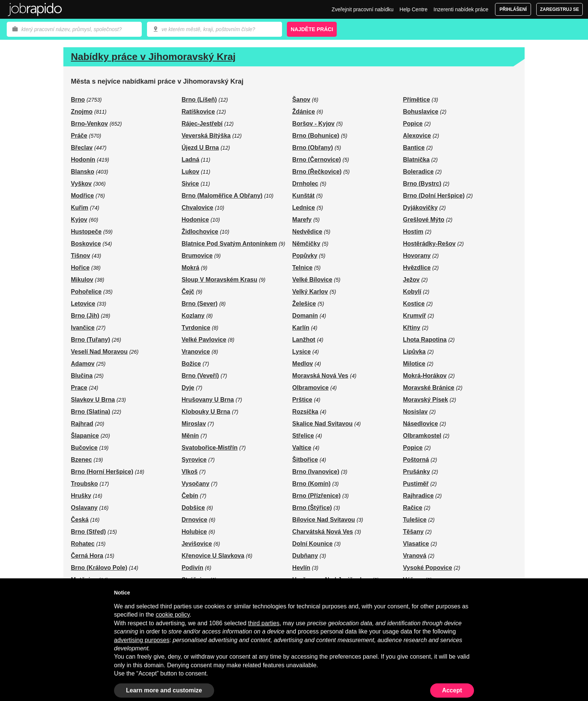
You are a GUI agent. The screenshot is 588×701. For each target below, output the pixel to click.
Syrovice (194, 460)
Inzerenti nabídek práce (461, 9)
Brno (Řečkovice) (317, 172)
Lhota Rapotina (425, 340)
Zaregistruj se (559, 9)
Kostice (414, 304)
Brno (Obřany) (312, 148)
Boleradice (418, 172)
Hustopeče (86, 232)
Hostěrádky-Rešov (430, 244)
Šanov (301, 100)
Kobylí (412, 292)
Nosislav (415, 412)
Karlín (301, 328)
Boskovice (86, 244)
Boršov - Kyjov (313, 124)
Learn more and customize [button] (164, 690)
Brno (78, 100)
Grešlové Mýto (424, 220)
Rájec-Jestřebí (202, 124)
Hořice (80, 268)
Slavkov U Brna (93, 400)
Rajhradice (418, 496)
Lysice (301, 352)
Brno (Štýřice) (312, 508)
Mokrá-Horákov (425, 376)
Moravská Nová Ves (320, 376)
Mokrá (190, 268)
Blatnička (416, 160)
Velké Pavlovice (204, 340)
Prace (79, 388)
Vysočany (195, 484)
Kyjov (79, 220)
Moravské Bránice (429, 388)
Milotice (414, 364)
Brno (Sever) (199, 304)
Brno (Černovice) (316, 160)
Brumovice (197, 256)
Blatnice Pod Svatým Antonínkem (229, 244)
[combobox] (214, 29)
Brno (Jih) (85, 316)
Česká (80, 520)
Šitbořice (305, 460)
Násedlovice (421, 424)
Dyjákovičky (421, 208)
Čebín (190, 496)
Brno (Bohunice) (316, 136)
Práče (79, 136)
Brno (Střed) (88, 532)
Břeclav (82, 148)
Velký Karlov (310, 292)
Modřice (82, 196)
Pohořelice (86, 292)
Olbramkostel (422, 436)
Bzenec (81, 460)
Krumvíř (415, 316)
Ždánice (303, 112)
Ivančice (83, 328)
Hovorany (417, 256)
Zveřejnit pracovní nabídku (362, 9)
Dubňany (305, 556)
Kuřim (79, 208)
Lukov (190, 172)
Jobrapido (35, 9)
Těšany (413, 532)
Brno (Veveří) (200, 376)
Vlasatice (416, 544)
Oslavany (84, 508)
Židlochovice (200, 232)
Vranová (415, 556)
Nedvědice (307, 232)
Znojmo (82, 112)
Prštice (302, 400)
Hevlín (301, 568)
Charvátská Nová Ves (322, 532)
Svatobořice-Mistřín (209, 448)
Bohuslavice (421, 112)
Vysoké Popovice (428, 568)
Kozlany (193, 316)
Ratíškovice (198, 112)
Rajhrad (82, 424)
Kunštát (303, 196)
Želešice (304, 304)
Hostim (413, 232)
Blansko (82, 172)
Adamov (83, 364)
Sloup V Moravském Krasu (219, 280)
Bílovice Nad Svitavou (323, 520)
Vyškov (81, 184)
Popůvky (305, 256)
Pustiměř (416, 484)
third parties (264, 623)
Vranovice (196, 352)
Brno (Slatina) (91, 412)
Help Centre (413, 9)
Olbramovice (310, 388)
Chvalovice (197, 208)
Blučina (82, 376)
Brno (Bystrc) (422, 184)
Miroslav (194, 424)
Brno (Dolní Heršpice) (434, 196)
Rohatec (83, 544)
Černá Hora (87, 556)
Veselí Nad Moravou (99, 352)
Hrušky (81, 496)
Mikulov (82, 280)
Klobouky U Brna (206, 412)
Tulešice (415, 520)
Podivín (192, 568)
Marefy (302, 220)
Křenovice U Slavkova (213, 556)
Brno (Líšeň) (199, 100)
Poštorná (416, 460)
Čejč (188, 292)
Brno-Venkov (89, 124)
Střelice (303, 436)
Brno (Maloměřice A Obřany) (222, 196)
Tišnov (80, 256)
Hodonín (83, 160)
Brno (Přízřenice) (316, 496)
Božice (191, 364)
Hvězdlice (417, 268)
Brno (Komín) (311, 484)
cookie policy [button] (172, 615)
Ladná (190, 160)
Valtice (302, 448)
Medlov (302, 364)
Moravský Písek (426, 400)
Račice (413, 508)
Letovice (83, 304)
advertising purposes (142, 640)
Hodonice (195, 220)
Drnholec (305, 184)
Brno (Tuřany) (91, 340)
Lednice (303, 208)
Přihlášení (513, 9)
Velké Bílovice (312, 280)
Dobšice (193, 508)
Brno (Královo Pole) (99, 568)
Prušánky (417, 472)
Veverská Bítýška (206, 136)
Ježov (411, 280)
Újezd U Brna (200, 148)
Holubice (194, 532)
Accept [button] (452, 690)
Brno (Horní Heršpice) (102, 472)
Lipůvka (414, 352)
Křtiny (412, 328)
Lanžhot (304, 340)
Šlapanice (85, 436)
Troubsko (84, 484)
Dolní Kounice (312, 544)
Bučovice (84, 448)
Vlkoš (190, 472)
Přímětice (417, 100)
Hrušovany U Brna (208, 400)
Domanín (305, 316)
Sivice (190, 184)
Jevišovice (197, 544)
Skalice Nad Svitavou (322, 424)
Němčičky (306, 244)
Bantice (414, 148)
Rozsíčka (305, 412)
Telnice (302, 268)
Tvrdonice (196, 328)
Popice (413, 124)
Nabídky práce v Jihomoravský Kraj (153, 57)
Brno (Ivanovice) (316, 472)
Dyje (188, 388)
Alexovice (417, 136)
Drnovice (194, 520)
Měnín (190, 436)
